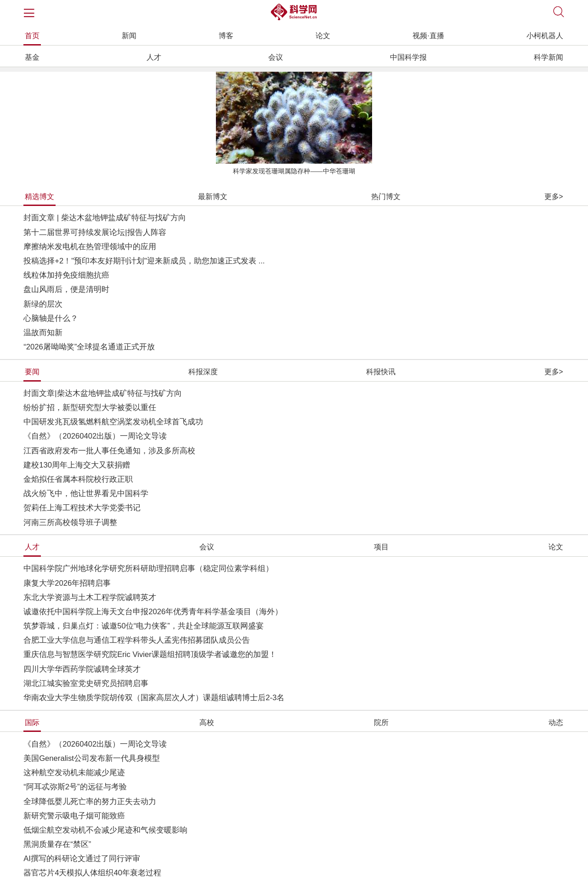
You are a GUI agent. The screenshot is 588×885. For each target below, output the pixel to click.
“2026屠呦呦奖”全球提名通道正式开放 (89, 347)
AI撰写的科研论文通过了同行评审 (82, 859)
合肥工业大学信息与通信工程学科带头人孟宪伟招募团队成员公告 (137, 640)
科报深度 (203, 372)
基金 (32, 57)
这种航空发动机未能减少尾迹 (74, 773)
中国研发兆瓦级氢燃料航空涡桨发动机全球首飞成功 (113, 422)
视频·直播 (428, 36)
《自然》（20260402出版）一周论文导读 (95, 436)
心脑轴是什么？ (51, 318)
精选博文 (40, 197)
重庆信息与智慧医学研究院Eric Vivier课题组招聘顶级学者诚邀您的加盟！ (150, 654)
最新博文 (213, 197)
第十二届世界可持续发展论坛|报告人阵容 (95, 232)
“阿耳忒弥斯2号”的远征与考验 (75, 787)
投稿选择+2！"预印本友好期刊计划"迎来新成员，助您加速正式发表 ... (144, 261)
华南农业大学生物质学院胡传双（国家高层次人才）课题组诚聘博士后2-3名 (154, 698)
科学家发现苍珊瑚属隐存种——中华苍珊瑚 (294, 171)
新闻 (129, 36)
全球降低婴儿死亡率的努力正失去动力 (90, 802)
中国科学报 (408, 57)
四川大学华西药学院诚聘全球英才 (82, 669)
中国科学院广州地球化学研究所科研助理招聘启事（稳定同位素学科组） (148, 568)
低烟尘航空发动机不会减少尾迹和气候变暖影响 (105, 830)
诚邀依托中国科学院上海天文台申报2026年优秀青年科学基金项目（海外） (153, 612)
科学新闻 (548, 57)
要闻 (32, 372)
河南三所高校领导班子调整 (70, 522)
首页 (32, 36)
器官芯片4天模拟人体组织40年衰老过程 (92, 873)
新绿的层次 (43, 304)
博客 (226, 36)
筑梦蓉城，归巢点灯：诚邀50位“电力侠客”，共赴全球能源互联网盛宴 (144, 626)
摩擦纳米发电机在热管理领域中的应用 (90, 247)
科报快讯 (381, 372)
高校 (207, 722)
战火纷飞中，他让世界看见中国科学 (86, 494)
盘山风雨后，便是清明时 (66, 289)
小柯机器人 (545, 36)
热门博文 (386, 197)
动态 (556, 722)
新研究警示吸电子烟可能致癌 (74, 816)
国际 (32, 722)
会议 (276, 57)
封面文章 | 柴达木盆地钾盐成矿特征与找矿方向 (105, 218)
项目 (381, 547)
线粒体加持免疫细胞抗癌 (66, 275)
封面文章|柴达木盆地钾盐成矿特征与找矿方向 (102, 393)
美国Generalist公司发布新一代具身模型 (92, 758)
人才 (154, 57)
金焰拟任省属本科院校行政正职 (78, 479)
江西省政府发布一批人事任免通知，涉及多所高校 (109, 451)
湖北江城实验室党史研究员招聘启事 (86, 683)
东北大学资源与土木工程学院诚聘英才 (90, 597)
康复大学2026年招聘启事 (67, 583)
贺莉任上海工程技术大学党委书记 (82, 508)
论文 (323, 36)
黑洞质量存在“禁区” (57, 844)
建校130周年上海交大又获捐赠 (77, 465)
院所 (381, 722)
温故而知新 (43, 333)
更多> (554, 197)
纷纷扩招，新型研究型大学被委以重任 (90, 408)
